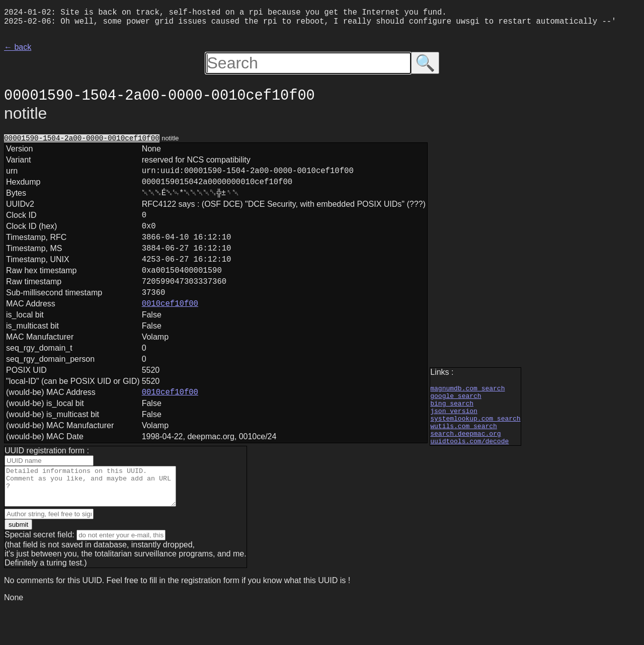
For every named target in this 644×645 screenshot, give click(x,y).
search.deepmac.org (465, 463)
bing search (452, 427)
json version (454, 436)
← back (18, 51)
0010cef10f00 (170, 332)
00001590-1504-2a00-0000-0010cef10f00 (82, 143)
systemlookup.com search (475, 445)
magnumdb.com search (467, 409)
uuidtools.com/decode (469, 472)
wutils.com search (464, 454)
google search (456, 418)
